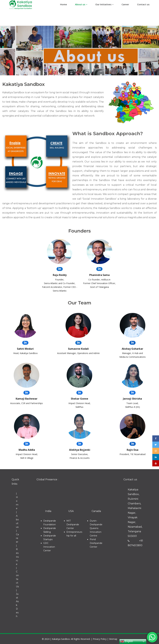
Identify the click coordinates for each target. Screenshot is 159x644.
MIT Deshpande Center (73, 524)
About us (81, 4)
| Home (17, 501)
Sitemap (113, 639)
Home (64, 4)
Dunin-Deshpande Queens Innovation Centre (96, 528)
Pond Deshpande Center (96, 543)
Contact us (143, 4)
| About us (17, 520)
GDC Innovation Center (49, 547)
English (127, 642)
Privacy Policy (100, 639)
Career (125, 4)
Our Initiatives (104, 4)
